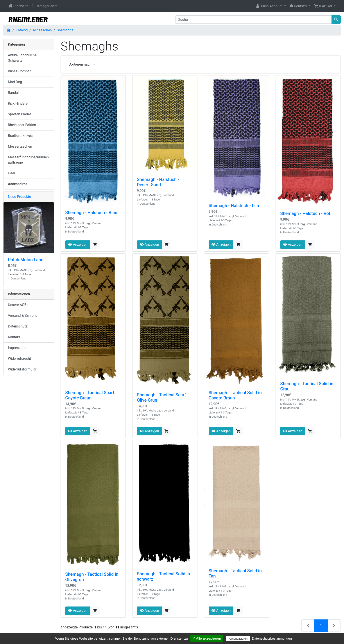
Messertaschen (20, 146)
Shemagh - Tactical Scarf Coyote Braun (90, 395)
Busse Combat (19, 71)
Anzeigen (78, 244)
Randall (14, 93)
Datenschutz (18, 326)
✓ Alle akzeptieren (207, 638)
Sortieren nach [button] (80, 64)
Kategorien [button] (43, 6)
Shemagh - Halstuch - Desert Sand (158, 182)
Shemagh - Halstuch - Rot (305, 213)
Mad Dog (15, 82)
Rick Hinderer (18, 103)
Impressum (17, 348)
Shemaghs (65, 30)
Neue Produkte (19, 197)
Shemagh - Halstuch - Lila (234, 206)
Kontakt (14, 337)
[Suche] (254, 20)
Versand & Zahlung (23, 316)
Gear (12, 173)
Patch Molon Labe (26, 260)
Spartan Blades (20, 114)
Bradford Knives (20, 136)
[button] (271, 6)
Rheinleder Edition (22, 125)
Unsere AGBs (18, 305)
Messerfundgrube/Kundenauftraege (28, 160)
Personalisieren (238, 639)
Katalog (22, 30)
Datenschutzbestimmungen (272, 638)
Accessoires (42, 30)
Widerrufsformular (22, 369)
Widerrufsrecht (19, 359)
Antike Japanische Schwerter (22, 58)
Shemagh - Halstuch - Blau (91, 213)
